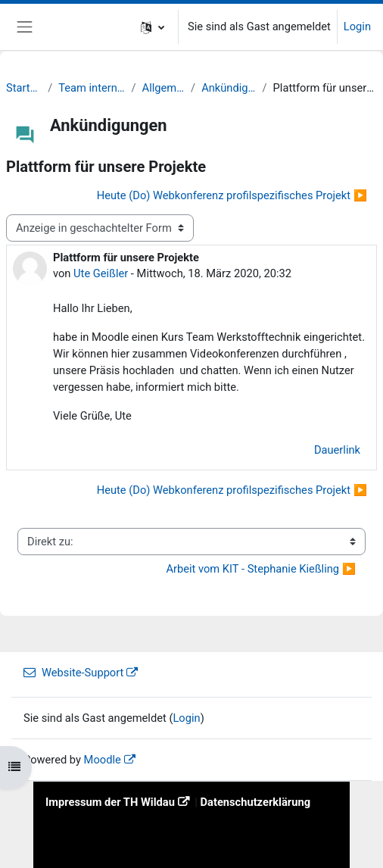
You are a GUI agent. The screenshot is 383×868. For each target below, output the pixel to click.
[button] (153, 27)
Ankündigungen (229, 88)
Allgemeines (164, 88)
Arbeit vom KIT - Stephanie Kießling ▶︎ (261, 569)
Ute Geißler (101, 273)
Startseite (24, 88)
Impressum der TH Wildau (110, 802)
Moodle (103, 760)
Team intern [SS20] (92, 88)
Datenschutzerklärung (256, 802)
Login (357, 27)
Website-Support (73, 673)
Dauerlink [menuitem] (337, 450)
